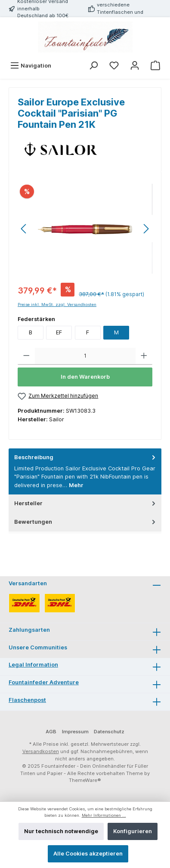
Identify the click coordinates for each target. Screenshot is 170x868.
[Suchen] (93, 66)
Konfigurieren (133, 831)
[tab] (85, 471)
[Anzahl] (85, 356)
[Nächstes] (146, 229)
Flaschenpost (27, 700)
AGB (51, 732)
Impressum (75, 732)
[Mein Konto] (135, 66)
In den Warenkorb (85, 377)
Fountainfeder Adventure (44, 682)
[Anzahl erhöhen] (144, 356)
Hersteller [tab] (86, 503)
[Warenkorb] (155, 66)
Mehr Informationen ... (104, 815)
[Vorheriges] (24, 229)
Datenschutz (109, 732)
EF (59, 332)
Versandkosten (41, 751)
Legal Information (33, 665)
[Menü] (31, 66)
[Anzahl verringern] (26, 356)
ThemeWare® (85, 780)
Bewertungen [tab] (86, 522)
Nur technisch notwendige (61, 831)
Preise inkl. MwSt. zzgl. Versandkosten (57, 304)
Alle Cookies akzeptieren (88, 854)
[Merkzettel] (114, 66)
